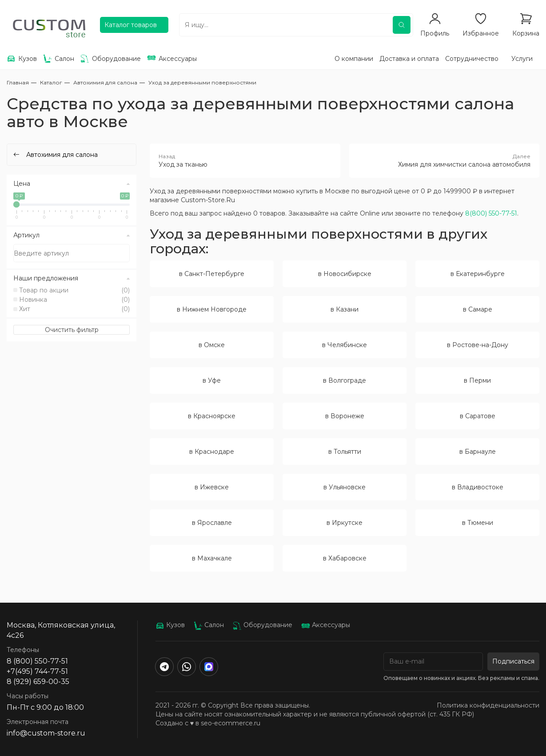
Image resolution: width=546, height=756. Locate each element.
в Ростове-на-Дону (478, 345)
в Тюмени (478, 523)
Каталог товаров (131, 25)
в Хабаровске (345, 558)
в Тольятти (345, 452)
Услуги (522, 59)
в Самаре (478, 309)
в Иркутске (345, 523)
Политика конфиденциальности (488, 705)
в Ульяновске (345, 487)
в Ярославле (212, 523)
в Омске (212, 345)
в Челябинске (345, 345)
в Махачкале (212, 558)
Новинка (74, 300)
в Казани (345, 309)
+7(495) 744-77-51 (37, 671)
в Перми (477, 380)
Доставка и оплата (409, 59)
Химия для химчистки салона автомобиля (444, 160)
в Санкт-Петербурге (212, 274)
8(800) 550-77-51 (491, 213)
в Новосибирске (345, 274)
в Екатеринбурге (478, 274)
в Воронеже (345, 416)
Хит (74, 309)
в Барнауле (478, 452)
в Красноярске (212, 416)
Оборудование (263, 625)
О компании (354, 59)
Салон (209, 625)
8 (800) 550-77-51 (37, 661)
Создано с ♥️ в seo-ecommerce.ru (208, 723)
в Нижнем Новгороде (212, 309)
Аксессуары (326, 625)
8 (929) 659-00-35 (38, 682)
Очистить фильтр (72, 330)
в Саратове (478, 416)
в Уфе (212, 380)
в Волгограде (345, 380)
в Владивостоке (478, 487)
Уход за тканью (245, 160)
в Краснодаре (212, 452)
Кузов (170, 625)
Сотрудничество (472, 59)
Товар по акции (74, 290)
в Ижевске (212, 487)
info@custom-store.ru (46, 733)
